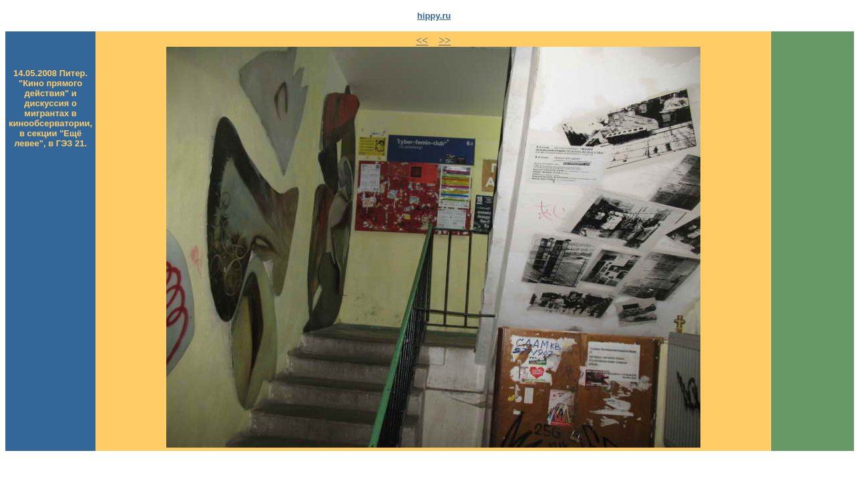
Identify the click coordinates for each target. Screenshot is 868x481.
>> (445, 40)
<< (422, 40)
